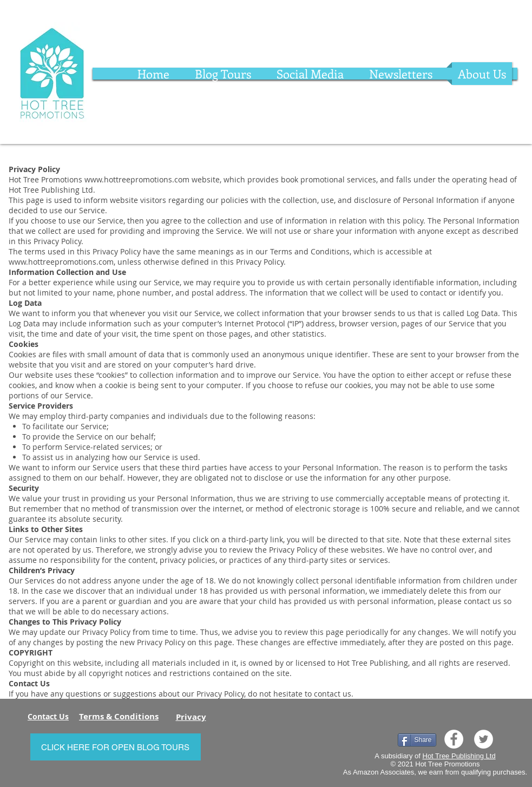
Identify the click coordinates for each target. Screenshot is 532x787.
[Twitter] (484, 739)
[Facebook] (454, 739)
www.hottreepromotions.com (137, 179)
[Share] (417, 740)
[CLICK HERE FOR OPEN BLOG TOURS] (116, 747)
